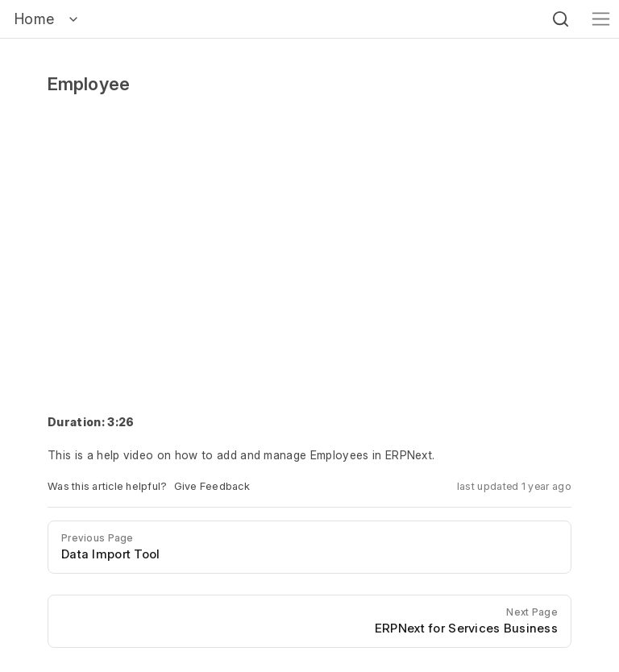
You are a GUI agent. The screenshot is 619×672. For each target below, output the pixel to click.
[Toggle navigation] (601, 19)
